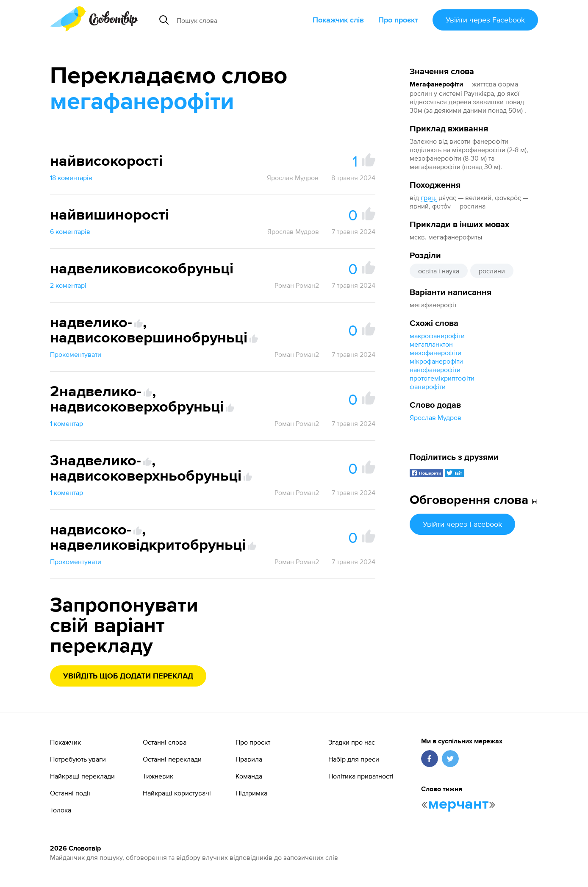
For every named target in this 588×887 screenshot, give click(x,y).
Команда (249, 776)
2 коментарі (68, 285)
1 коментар (67, 423)
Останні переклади (172, 759)
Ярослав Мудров (435, 417)
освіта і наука (439, 271)
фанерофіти (428, 386)
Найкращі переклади (82, 776)
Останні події (70, 793)
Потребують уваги (78, 759)
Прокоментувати (76, 354)
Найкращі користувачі (177, 793)
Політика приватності (361, 776)
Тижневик (158, 776)
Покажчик (65, 742)
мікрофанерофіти (436, 361)
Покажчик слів (338, 20)
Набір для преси (354, 759)
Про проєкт (398, 20)
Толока (61, 810)
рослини (492, 271)
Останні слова (165, 742)
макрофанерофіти (437, 336)
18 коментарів (71, 178)
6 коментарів (70, 231)
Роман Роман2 (297, 285)
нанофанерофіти (435, 370)
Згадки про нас (352, 742)
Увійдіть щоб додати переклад (128, 676)
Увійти (485, 20)
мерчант (458, 804)
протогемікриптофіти (442, 378)
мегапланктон (431, 344)
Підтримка (251, 793)
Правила (249, 759)
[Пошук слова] (237, 20)
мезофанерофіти (435, 353)
